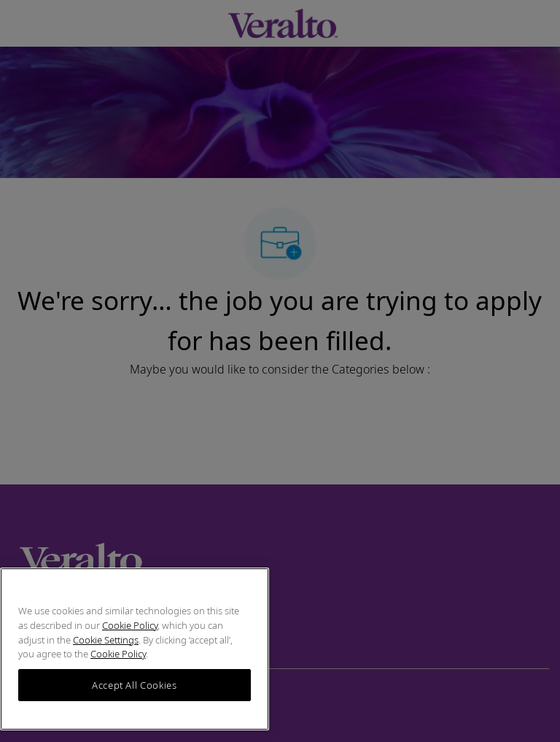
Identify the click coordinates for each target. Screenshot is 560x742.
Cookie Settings (106, 640)
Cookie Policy (130, 625)
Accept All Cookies (135, 685)
